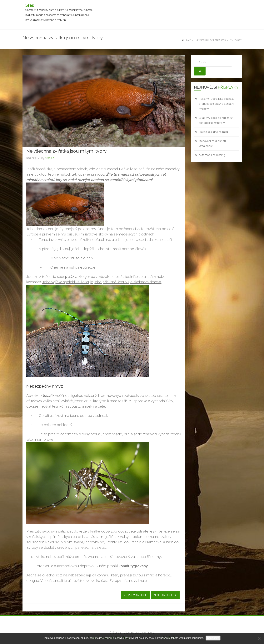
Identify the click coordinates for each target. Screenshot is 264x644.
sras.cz (50, 158)
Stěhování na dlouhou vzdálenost (212, 143)
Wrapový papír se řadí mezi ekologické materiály (216, 120)
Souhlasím (213, 638)
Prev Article (135, 595)
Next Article (165, 595)
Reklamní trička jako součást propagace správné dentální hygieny (216, 104)
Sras (30, 5)
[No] (259, 638)
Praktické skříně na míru (213, 132)
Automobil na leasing (212, 155)
